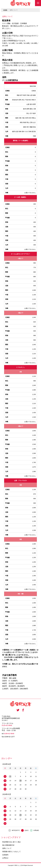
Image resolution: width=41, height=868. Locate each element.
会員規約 (5, 855)
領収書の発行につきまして (11, 852)
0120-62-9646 (7, 725)
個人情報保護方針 (8, 845)
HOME (5, 10)
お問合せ (5, 858)
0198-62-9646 (9, 734)
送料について (7, 848)
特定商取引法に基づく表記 (11, 842)
